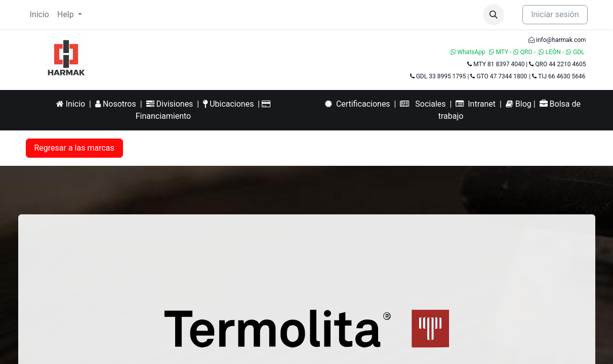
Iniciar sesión (555, 14)
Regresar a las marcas (74, 148)
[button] (494, 15)
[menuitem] (39, 15)
